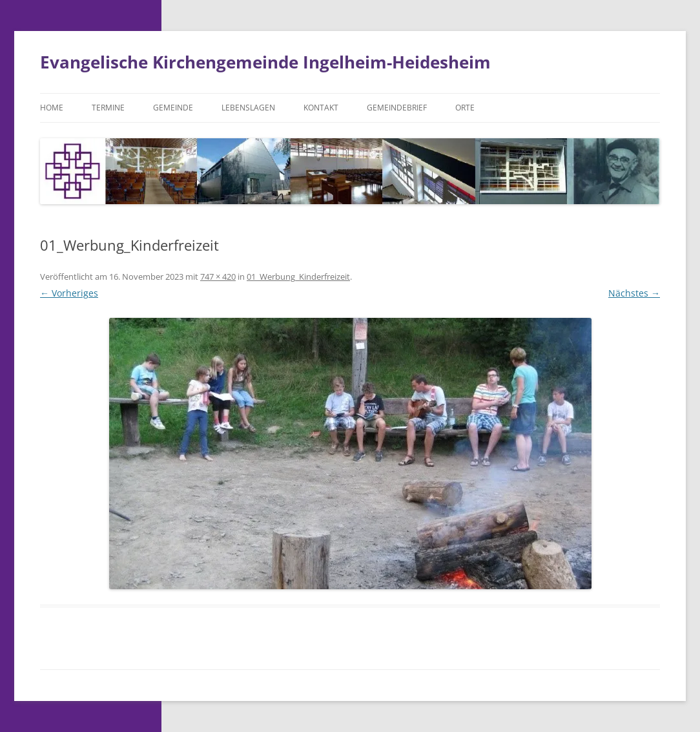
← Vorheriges (69, 293)
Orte (465, 108)
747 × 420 (218, 277)
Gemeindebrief (397, 108)
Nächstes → (634, 293)
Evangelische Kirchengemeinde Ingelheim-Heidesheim (265, 62)
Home (52, 108)
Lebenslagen (248, 108)
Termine (108, 108)
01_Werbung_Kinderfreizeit (298, 277)
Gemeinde (173, 108)
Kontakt (321, 108)
